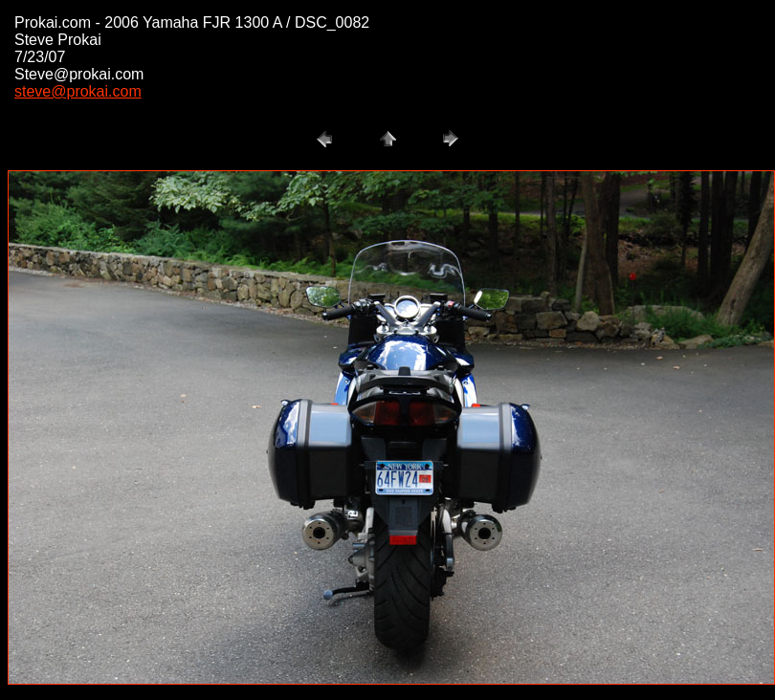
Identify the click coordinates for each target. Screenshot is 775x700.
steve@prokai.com (78, 91)
